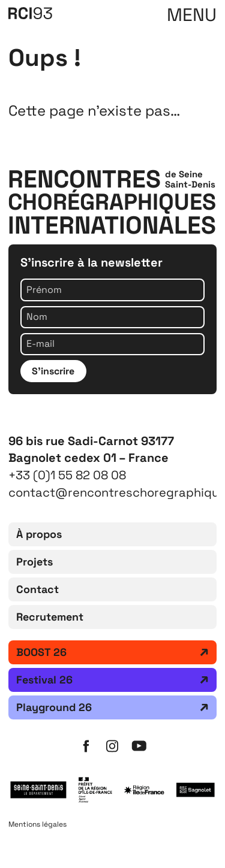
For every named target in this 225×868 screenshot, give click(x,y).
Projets (34, 562)
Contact (37, 589)
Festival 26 (44, 680)
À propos (39, 534)
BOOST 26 (41, 652)
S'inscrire (53, 371)
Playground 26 (54, 707)
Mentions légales (37, 824)
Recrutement (50, 617)
